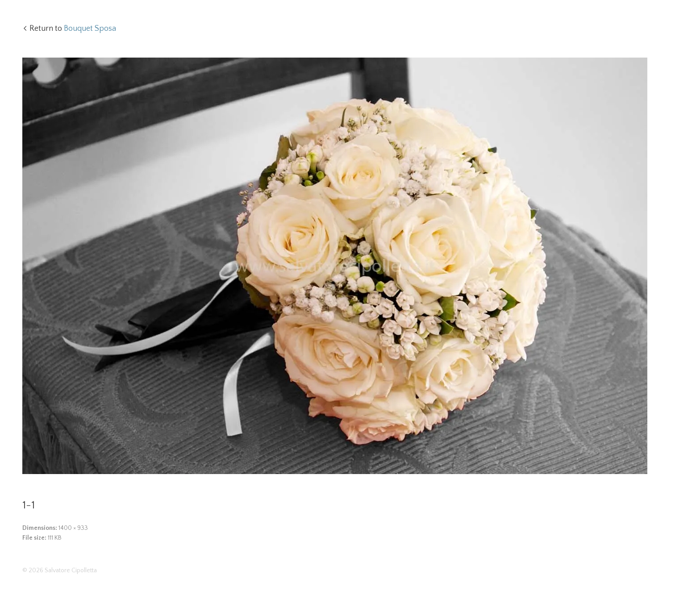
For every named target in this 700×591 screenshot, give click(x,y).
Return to (73, 29)
